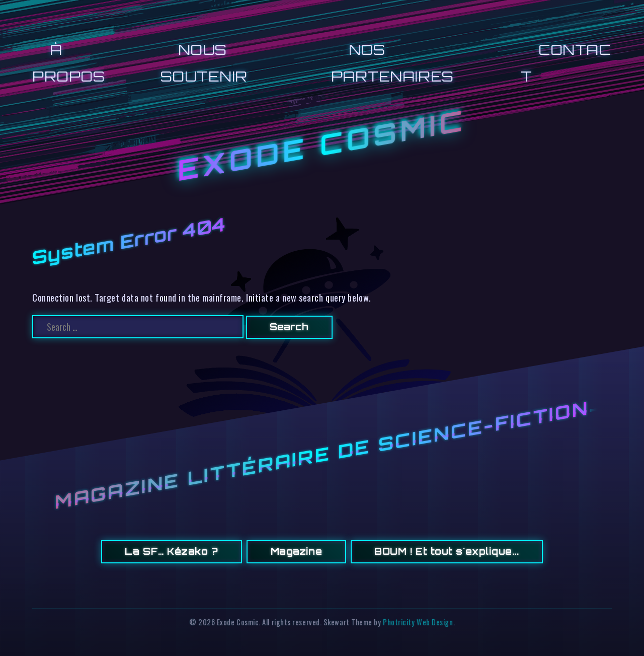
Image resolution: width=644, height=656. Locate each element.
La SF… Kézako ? (171, 551)
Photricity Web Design (418, 622)
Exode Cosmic (322, 146)
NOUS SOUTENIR (204, 63)
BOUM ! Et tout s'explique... (447, 551)
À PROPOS (68, 63)
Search (289, 327)
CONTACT (566, 63)
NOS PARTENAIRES (392, 63)
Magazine (296, 551)
